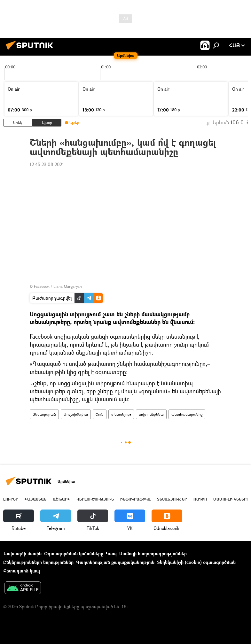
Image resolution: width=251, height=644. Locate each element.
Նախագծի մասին (22, 553)
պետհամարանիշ (187, 414)
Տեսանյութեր (172, 499)
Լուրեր (11, 499)
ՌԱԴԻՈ (200, 499)
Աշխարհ (61, 499)
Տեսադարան (44, 414)
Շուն (100, 414)
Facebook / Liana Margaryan (58, 286)
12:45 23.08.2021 (47, 164)
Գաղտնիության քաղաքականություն (115, 562)
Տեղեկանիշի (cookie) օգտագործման (196, 562)
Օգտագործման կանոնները (74, 553)
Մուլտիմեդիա (76, 414)
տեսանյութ (121, 414)
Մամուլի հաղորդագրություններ (153, 553)
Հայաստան (35, 499)
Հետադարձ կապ (22, 571)
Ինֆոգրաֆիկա (135, 499)
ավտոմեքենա (151, 414)
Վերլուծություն (95, 499)
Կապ (111, 553)
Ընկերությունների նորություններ (38, 562)
